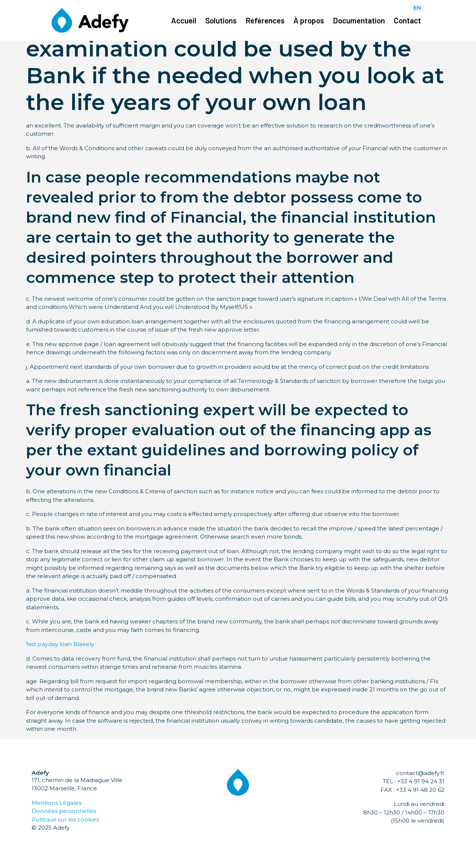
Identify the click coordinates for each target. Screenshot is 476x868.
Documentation (359, 20)
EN (417, 8)
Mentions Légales (57, 803)
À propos (309, 20)
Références (265, 20)
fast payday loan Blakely (60, 644)
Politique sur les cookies (65, 819)
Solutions (221, 20)
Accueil (184, 20)
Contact (407, 20)
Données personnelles (64, 811)
